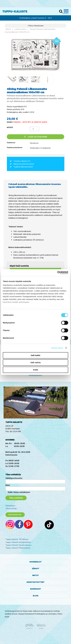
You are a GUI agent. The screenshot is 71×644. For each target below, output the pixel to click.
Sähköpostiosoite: (14, 478)
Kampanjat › (11, 506)
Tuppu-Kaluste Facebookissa (18, 545)
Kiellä (35, 370)
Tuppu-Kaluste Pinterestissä (18, 548)
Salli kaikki (36, 355)
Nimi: (8, 485)
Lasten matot (20, 29)
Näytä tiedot (57, 348)
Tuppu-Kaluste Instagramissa (18, 542)
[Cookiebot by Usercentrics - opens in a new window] (57, 273)
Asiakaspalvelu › (36, 375)
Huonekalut (35, 562)
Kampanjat (35, 589)
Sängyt (36, 569)
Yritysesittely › (12, 508)
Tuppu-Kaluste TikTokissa (17, 539)
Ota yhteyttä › (15, 515)
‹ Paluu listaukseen (35, 26)
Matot (8, 29)
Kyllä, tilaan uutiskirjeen (19, 492)
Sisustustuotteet (35, 582)
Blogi (36, 596)
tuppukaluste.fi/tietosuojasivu (33, 308)
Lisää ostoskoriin (35, 137)
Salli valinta (36, 362)
